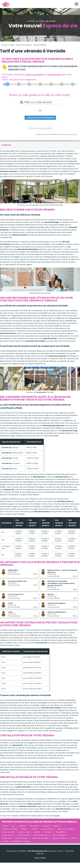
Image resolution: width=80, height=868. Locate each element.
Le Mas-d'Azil (7, 838)
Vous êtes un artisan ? (72, 134)
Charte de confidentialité (42, 134)
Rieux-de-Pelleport (60, 835)
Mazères (56, 826)
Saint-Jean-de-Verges (40, 838)
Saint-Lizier (48, 832)
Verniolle (37, 832)
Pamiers (5, 826)
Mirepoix (24, 829)
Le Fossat (5, 841)
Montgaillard (60, 832)
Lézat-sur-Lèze (24, 832)
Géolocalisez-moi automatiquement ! (40, 118)
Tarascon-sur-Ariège (10, 829)
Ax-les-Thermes (8, 835)
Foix (13, 826)
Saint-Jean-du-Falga (65, 829)
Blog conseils (40, 858)
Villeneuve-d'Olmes (60, 838)
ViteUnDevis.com (62, 134)
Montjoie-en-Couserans (21, 841)
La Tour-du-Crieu (8, 832)
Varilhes (34, 829)
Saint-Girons (34, 826)
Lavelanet (22, 826)
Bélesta (74, 838)
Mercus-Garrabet (22, 838)
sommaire (6, 145)
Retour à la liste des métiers (40, 128)
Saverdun (46, 826)
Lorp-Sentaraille (24, 835)
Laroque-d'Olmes (47, 829)
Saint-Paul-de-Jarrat (41, 835)
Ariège (12, 45)
